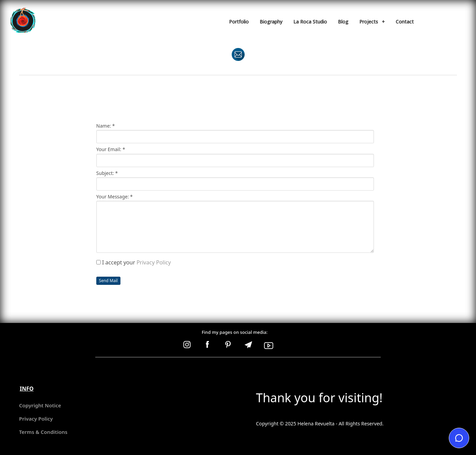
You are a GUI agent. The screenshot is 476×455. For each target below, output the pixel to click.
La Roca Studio (310, 22)
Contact (405, 22)
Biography (271, 22)
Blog (343, 22)
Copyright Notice (40, 405)
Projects (372, 22)
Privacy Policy (154, 262)
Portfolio (239, 22)
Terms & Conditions (43, 432)
